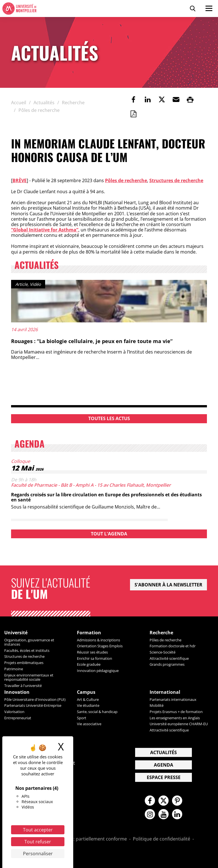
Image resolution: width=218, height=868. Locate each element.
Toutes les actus (109, 418)
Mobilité (157, 705)
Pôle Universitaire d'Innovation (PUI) (35, 699)
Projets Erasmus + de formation (176, 712)
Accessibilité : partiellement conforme (87, 839)
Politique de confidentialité (162, 839)
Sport (82, 718)
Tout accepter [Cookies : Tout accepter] (38, 830)
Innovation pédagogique (98, 671)
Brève (20, 180)
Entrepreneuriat (18, 718)
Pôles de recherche (126, 180)
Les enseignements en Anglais (175, 718)
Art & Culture (88, 699)
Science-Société (163, 652)
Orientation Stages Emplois (100, 646)
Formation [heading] (89, 633)
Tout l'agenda (109, 534)
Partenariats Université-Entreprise (33, 705)
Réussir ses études (92, 652)
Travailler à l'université (23, 686)
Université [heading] (16, 633)
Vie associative (89, 724)
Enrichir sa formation (95, 658)
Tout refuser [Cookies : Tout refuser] (38, 842)
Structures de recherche (176, 180)
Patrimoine (14, 669)
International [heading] (165, 692)
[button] (176, 99)
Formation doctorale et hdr (173, 646)
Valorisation (14, 712)
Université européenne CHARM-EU (179, 724)
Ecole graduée (89, 664)
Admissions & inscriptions (98, 640)
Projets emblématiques (24, 663)
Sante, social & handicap (97, 712)
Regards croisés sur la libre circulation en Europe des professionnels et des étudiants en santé (106, 497)
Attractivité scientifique (169, 658)
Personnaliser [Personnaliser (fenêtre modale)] (38, 854)
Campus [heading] (86, 692)
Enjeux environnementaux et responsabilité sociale (29, 677)
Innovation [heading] (17, 692)
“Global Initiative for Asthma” (45, 230)
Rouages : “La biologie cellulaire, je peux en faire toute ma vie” (92, 341)
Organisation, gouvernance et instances (29, 642)
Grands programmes (167, 664)
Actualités (163, 752)
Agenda (163, 765)
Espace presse (164, 777)
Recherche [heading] (161, 633)
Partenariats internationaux (173, 699)
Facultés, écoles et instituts (27, 650)
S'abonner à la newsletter (168, 585)
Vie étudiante (88, 705)
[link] (133, 99)
